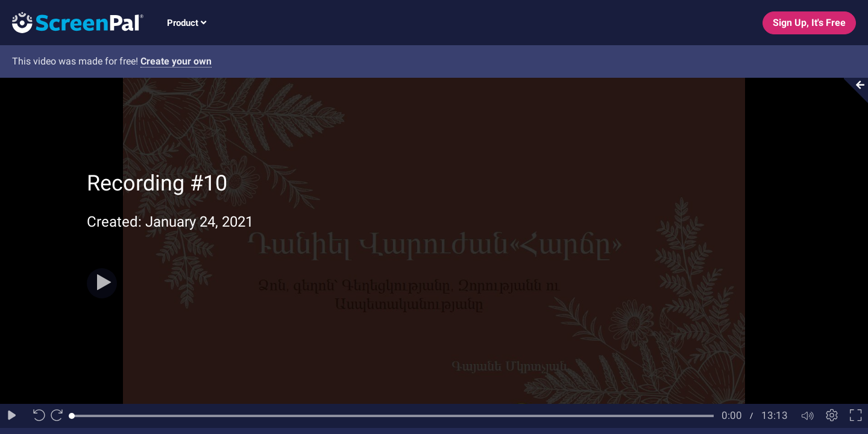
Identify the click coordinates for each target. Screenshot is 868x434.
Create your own (176, 61)
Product (187, 23)
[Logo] (72, 22)
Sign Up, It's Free (809, 23)
